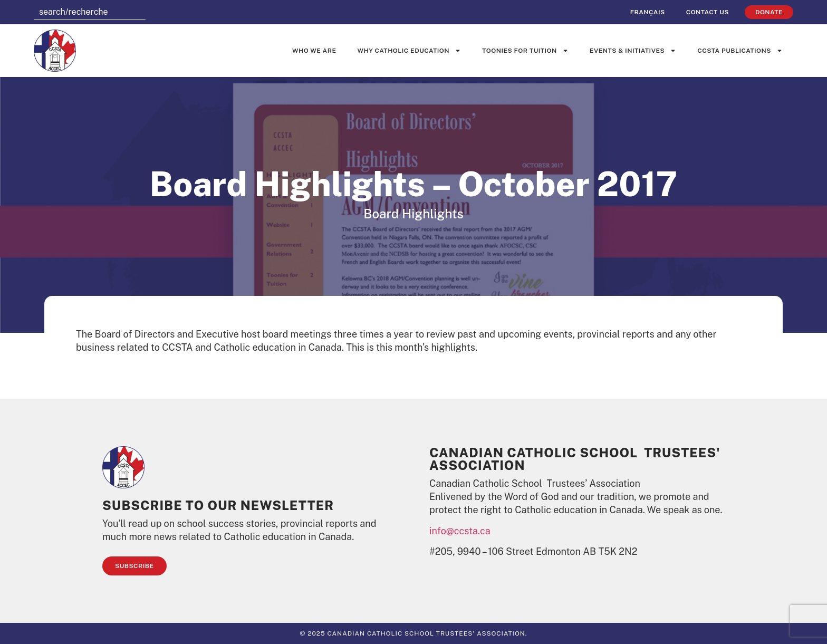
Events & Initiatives (633, 51)
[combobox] (90, 12)
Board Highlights (413, 214)
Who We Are (314, 51)
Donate (769, 12)
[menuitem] (648, 12)
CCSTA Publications (740, 51)
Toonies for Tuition (525, 51)
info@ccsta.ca (460, 531)
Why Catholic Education (410, 51)
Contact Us (708, 12)
